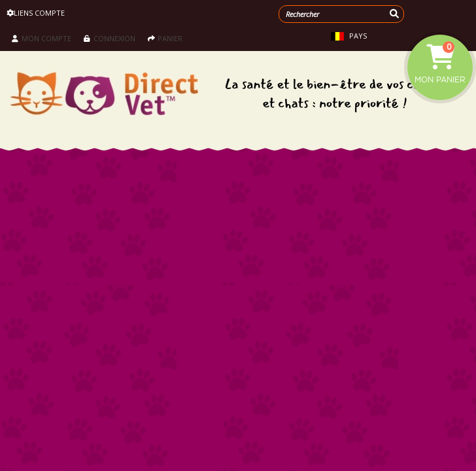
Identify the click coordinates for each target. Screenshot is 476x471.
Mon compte (42, 38)
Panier (165, 38)
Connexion (110, 38)
